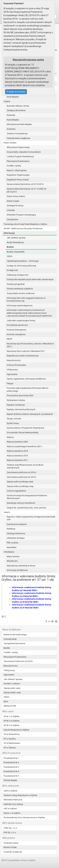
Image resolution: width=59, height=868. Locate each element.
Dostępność (12, 270)
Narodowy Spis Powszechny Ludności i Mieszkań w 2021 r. (30, 345)
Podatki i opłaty (14, 166)
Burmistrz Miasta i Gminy (18, 106)
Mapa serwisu (13, 556)
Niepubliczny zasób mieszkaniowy (23, 356)
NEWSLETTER (10, 706)
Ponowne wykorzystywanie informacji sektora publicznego (28, 389)
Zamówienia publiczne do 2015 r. (22, 477)
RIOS (6, 702)
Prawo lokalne (10, 143)
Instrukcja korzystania (17, 524)
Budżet (10, 247)
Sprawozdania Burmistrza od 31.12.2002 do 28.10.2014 (27, 190)
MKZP (9, 339)
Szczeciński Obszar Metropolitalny (23, 433)
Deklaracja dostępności (18, 275)
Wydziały (11, 115)
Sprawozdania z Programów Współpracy (25, 428)
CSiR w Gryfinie (10, 791)
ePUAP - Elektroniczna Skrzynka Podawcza (23, 228)
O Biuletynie (9, 552)
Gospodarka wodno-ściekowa (21, 293)
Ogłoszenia (12, 374)
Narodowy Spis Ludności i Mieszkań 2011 (26, 351)
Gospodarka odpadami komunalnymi (24, 152)
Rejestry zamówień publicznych (21, 409)
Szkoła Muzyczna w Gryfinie (16, 730)
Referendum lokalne (16, 400)
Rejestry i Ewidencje (16, 405)
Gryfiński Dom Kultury (13, 804)
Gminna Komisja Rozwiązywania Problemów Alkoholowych (27, 497)
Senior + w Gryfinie (12, 813)
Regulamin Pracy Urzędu (18, 180)
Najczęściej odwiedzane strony (21, 566)
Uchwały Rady (10, 639)
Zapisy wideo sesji (12, 692)
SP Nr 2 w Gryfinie (11, 721)
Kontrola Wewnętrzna (17, 330)
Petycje (10, 383)
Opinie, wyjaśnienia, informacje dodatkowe (26, 379)
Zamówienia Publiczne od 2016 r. (18, 661)
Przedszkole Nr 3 (11, 767)
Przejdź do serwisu (16, 92)
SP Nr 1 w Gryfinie (11, 716)
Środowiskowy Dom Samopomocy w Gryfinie (24, 817)
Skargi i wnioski (14, 419)
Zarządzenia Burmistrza (14, 643)
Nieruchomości (14, 360)
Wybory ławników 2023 (17, 442)
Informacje (9, 233)
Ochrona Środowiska (16, 365)
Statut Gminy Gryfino (16, 196)
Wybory (10, 437)
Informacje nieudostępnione (20, 306)
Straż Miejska (13, 97)
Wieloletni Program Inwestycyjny (21, 215)
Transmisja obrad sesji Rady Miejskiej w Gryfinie (25, 224)
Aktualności (12, 561)
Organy (7, 101)
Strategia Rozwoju (15, 206)
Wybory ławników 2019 (17, 451)
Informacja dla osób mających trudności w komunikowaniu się (26, 299)
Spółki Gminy (13, 423)
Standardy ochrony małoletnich (21, 503)
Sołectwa (11, 129)
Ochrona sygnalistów (16, 491)
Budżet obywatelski (16, 252)
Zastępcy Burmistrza (16, 110)
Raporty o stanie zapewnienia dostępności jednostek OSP (31, 518)
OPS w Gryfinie (10, 809)
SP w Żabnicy (10, 748)
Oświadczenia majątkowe (18, 138)
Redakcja (11, 529)
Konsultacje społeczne (17, 325)
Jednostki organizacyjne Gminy (21, 321)
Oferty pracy (12, 370)
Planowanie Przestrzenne (18, 161)
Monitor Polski (10, 847)
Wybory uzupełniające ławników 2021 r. (25, 446)
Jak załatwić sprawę (16, 238)
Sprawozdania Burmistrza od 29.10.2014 (25, 184)
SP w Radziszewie (12, 743)
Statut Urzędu (13, 201)
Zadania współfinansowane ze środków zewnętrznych (25, 466)
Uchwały (11, 210)
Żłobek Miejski (10, 780)
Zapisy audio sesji (12, 688)
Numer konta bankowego (15, 635)
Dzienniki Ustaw (11, 843)
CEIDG (10, 256)
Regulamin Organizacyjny (18, 175)
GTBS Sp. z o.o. (11, 828)
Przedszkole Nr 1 (11, 758)
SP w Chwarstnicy (12, 734)
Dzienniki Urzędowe (13, 852)
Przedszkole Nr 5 (11, 776)
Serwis (7, 512)
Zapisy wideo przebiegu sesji (20, 486)
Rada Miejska (13, 120)
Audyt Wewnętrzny (15, 242)
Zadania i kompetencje (17, 133)
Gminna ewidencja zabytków (20, 289)
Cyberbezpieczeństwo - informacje (23, 261)
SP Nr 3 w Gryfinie (11, 725)
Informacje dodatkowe (17, 570)
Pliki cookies (13, 543)
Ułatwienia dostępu (16, 538)
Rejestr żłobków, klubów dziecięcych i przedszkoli (30, 414)
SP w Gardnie (10, 739)
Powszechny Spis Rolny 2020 (20, 395)
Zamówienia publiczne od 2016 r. (22, 472)
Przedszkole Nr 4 (11, 771)
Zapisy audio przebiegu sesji (20, 482)
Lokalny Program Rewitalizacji (20, 156)
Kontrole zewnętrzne (16, 334)
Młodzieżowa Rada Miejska (19, 124)
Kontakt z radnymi (12, 684)
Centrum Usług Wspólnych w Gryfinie (20, 795)
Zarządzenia (12, 219)
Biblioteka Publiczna (13, 800)
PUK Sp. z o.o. (10, 832)
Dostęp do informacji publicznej (21, 266)
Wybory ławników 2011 (17, 460)
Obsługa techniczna (16, 533)
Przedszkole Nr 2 (11, 762)
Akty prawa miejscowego (18, 147)
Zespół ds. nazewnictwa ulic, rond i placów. (27, 508)
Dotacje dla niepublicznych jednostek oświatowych (30, 279)
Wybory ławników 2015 (17, 456)
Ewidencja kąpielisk (16, 284)
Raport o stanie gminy (17, 170)
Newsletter (12, 547)
